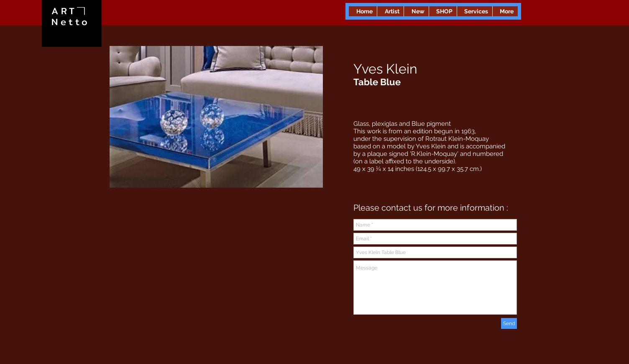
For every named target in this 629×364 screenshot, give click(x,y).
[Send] (509, 323)
